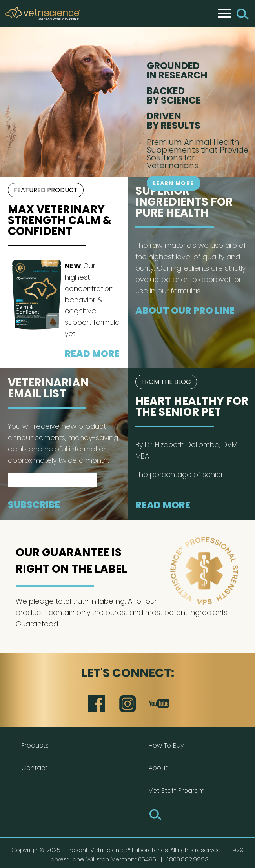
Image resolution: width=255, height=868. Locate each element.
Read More (92, 354)
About (158, 768)
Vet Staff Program (177, 791)
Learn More (174, 183)
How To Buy (166, 745)
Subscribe (34, 505)
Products (35, 745)
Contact (34, 768)
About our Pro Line (185, 310)
